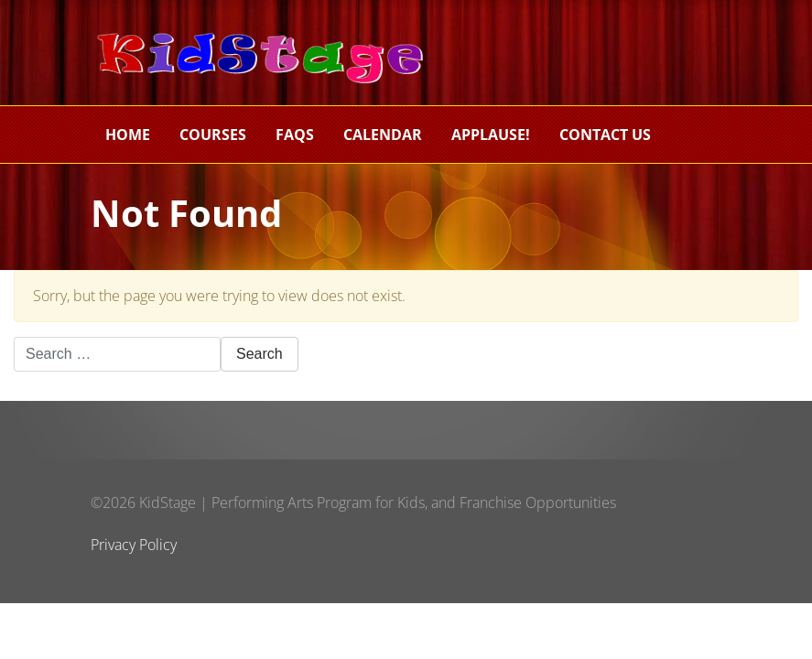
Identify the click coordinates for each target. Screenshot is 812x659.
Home (128, 135)
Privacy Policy (134, 545)
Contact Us (605, 135)
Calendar (383, 135)
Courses (213, 135)
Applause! (491, 135)
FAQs (295, 135)
